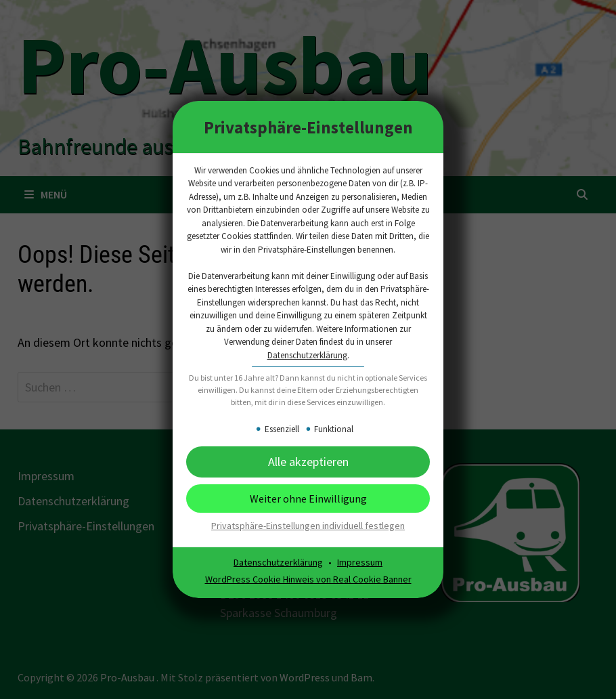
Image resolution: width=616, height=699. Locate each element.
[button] (308, 462)
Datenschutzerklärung (307, 355)
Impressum (360, 562)
